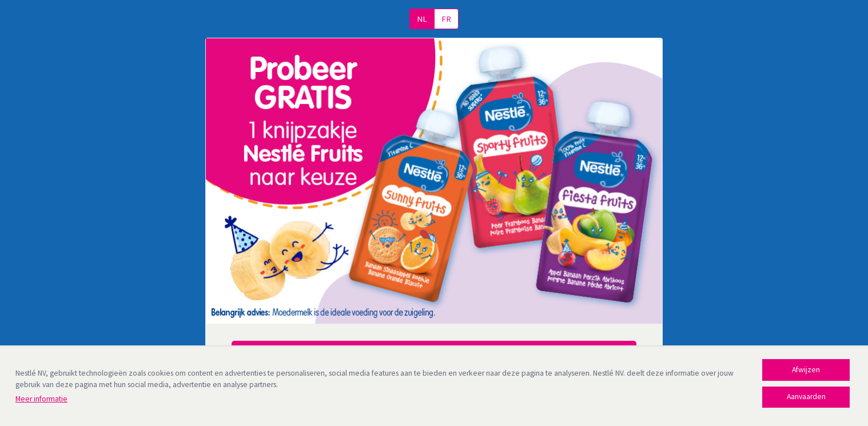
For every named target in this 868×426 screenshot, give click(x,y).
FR (446, 19)
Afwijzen (806, 370)
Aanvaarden (806, 397)
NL (422, 19)
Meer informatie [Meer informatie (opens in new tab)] (41, 399)
